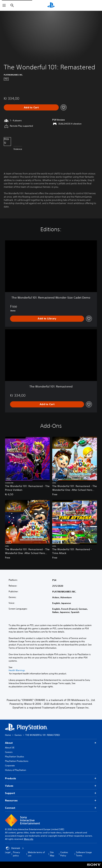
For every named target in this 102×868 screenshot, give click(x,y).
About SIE (10, 748)
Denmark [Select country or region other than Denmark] (15, 848)
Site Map (52, 854)
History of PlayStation (16, 770)
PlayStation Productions (17, 761)
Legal (8, 852)
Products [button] (51, 778)
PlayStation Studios (15, 757)
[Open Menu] (4, 5)
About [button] (51, 743)
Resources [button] (51, 801)
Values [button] (51, 786)
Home (8, 735)
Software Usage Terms (84, 854)
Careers (9, 752)
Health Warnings (17, 670)
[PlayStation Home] (51, 5)
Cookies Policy (64, 854)
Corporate (10, 766)
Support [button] (51, 793)
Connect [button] (51, 808)
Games (18, 735)
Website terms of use (36, 854)
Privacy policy (16, 854)
